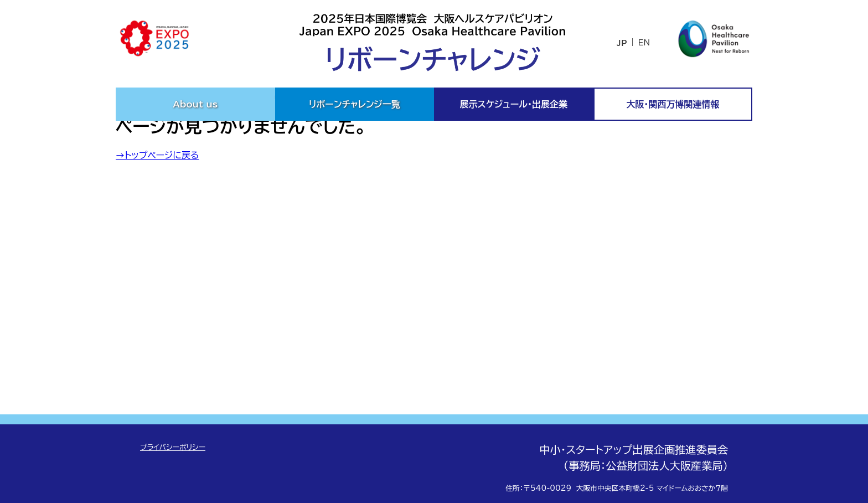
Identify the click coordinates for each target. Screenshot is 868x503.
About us (195, 104)
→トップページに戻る (157, 155)
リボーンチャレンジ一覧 (355, 104)
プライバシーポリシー (173, 447)
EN (644, 43)
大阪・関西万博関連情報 (673, 104)
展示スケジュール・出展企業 (514, 104)
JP (622, 43)
